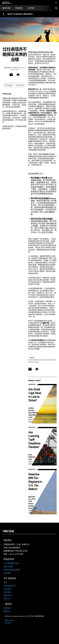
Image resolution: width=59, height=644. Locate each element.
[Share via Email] (11, 75)
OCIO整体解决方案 (11, 563)
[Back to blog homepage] (18, 14)
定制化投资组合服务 (12, 570)
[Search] (56, 8)
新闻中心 (7, 611)
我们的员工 (8, 595)
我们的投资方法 (10, 586)
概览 (5, 582)
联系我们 (7, 608)
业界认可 (7, 599)
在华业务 (7, 592)
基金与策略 (8, 567)
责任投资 (7, 573)
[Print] (18, 75)
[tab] (56, 3)
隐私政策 (8, 623)
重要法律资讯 (9, 620)
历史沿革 (7, 589)
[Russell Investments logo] (7, 3)
